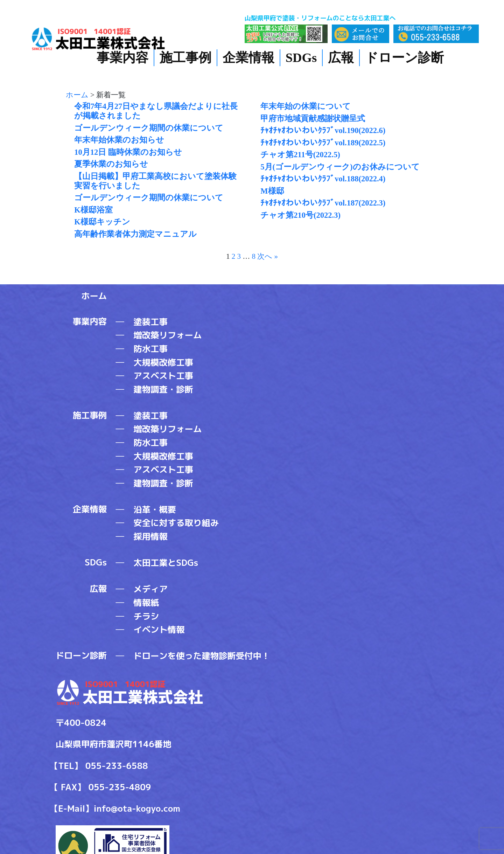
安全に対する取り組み (176, 523)
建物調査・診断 (163, 389)
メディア (150, 589)
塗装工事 (150, 322)
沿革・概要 (155, 509)
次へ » (268, 256)
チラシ (146, 616)
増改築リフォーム (167, 335)
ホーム (94, 296)
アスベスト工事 (163, 376)
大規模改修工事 (163, 362)
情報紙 (146, 603)
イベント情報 (159, 630)
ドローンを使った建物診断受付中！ (202, 656)
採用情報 (150, 536)
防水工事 (150, 349)
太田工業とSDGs (166, 563)
